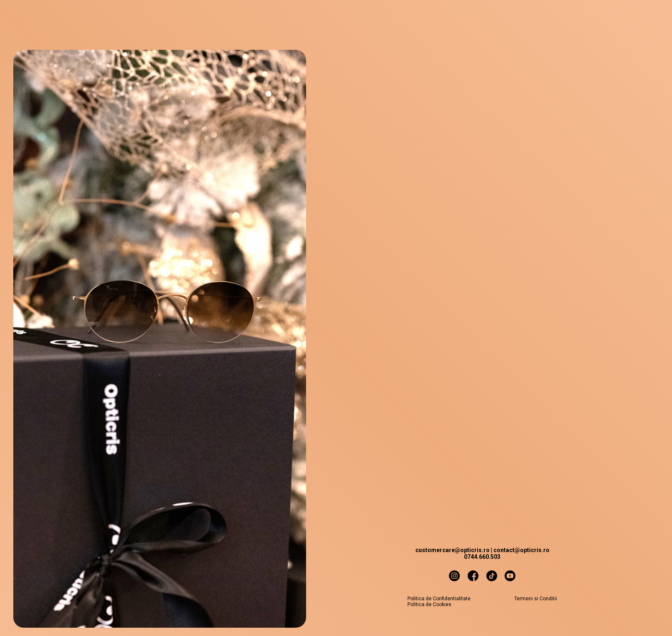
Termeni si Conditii (536, 599)
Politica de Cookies (429, 604)
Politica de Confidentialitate (439, 599)
